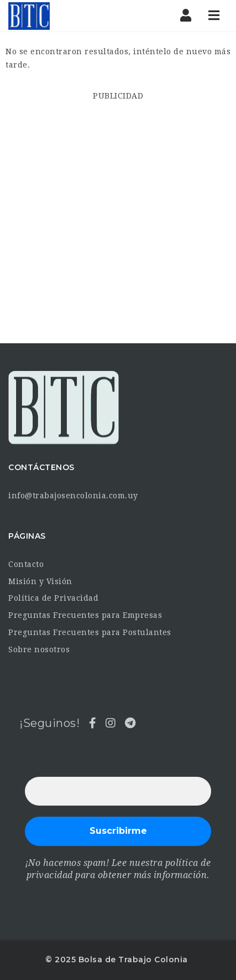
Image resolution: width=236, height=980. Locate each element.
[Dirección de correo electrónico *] (118, 791)
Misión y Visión (40, 581)
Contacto (26, 564)
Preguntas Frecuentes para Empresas (85, 615)
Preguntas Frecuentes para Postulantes (90, 632)
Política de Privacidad (53, 598)
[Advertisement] (118, 221)
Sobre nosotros (39, 649)
